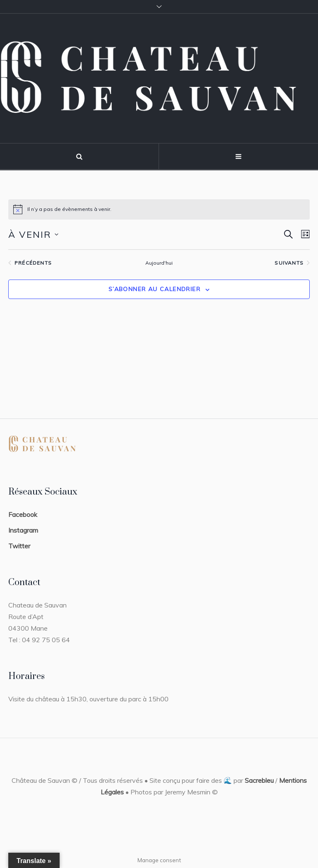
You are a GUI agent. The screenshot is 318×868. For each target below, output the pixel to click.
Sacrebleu (259, 780)
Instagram (23, 530)
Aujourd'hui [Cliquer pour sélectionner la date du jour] (159, 263)
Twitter (19, 546)
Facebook (23, 514)
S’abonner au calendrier (154, 289)
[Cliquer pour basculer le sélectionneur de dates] (33, 234)
